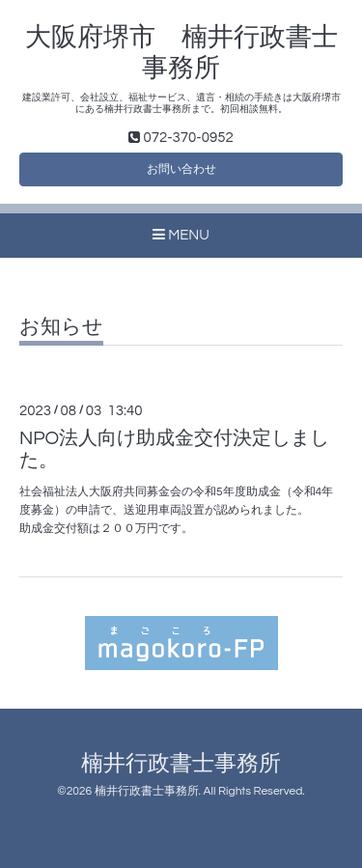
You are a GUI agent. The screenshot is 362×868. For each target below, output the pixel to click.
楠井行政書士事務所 (181, 764)
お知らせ (61, 327)
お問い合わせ (181, 169)
